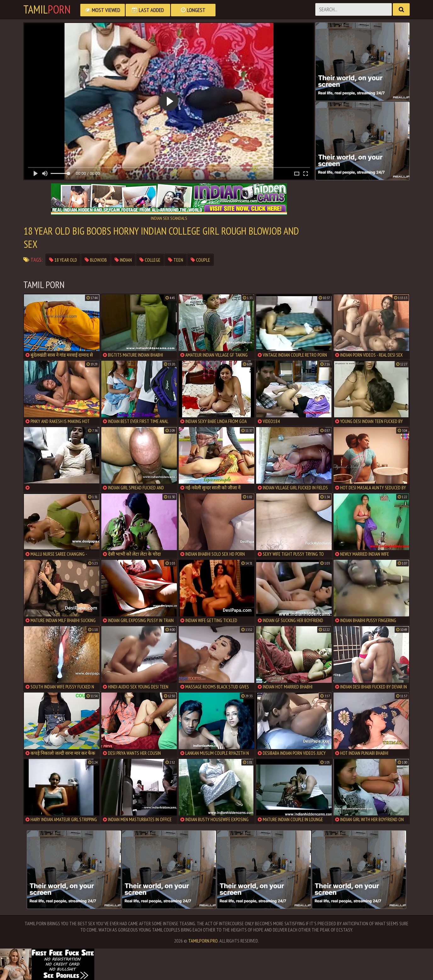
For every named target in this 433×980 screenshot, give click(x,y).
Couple (200, 260)
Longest (193, 10)
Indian (123, 260)
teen (176, 260)
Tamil (47, 9)
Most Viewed (103, 10)
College (150, 260)
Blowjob (96, 260)
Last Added (148, 10)
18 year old (63, 260)
